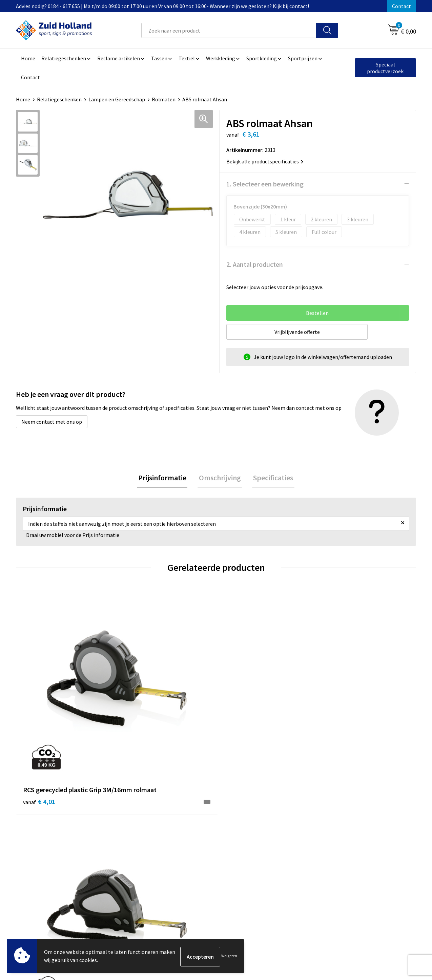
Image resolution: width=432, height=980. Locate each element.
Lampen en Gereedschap (117, 99)
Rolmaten (164, 99)
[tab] (165, 478)
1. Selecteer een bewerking (265, 184)
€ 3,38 (339, 700)
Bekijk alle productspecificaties (265, 161)
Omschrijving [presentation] (220, 478)
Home (23, 99)
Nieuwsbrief (187, 822)
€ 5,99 (239, 710)
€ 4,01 (39, 710)
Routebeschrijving (195, 843)
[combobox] (229, 30)
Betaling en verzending (200, 833)
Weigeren (229, 956)
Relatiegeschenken (59, 99)
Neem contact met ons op (52, 421)
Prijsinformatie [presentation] (165, 478)
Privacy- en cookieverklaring (354, 822)
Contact (402, 6)
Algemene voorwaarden (348, 812)
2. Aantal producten (255, 264)
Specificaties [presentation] (271, 478)
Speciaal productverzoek (385, 68)
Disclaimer (333, 833)
